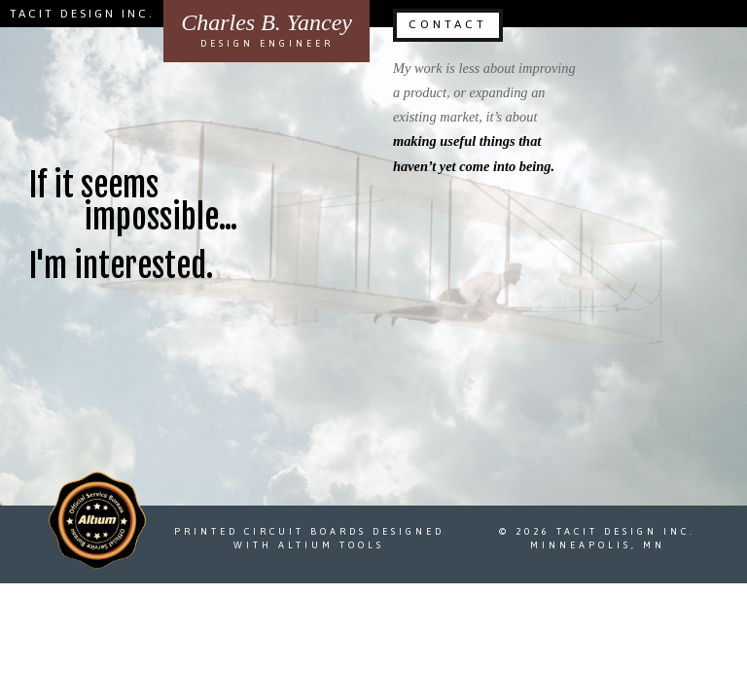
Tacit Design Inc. (82, 14)
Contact (448, 24)
